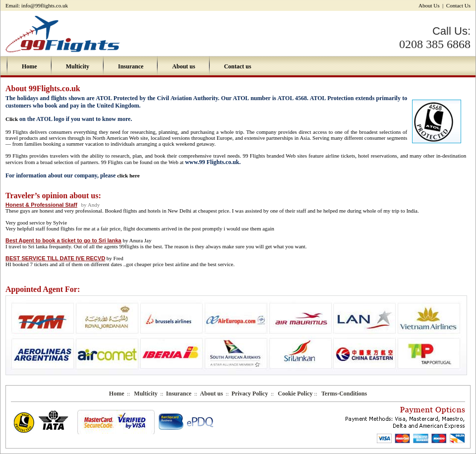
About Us (430, 5)
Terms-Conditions (344, 394)
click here (128, 175)
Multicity (78, 66)
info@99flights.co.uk (45, 5)
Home (30, 66)
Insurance (131, 66)
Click (12, 119)
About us (183, 66)
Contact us (238, 66)
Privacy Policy (250, 394)
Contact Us (458, 5)
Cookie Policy (296, 394)
